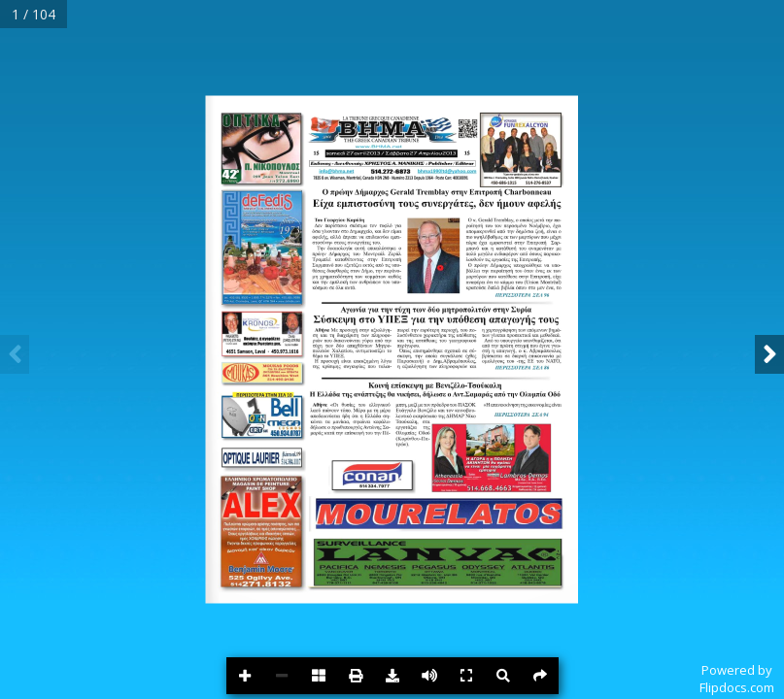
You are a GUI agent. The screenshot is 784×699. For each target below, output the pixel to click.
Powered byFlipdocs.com (737, 679)
